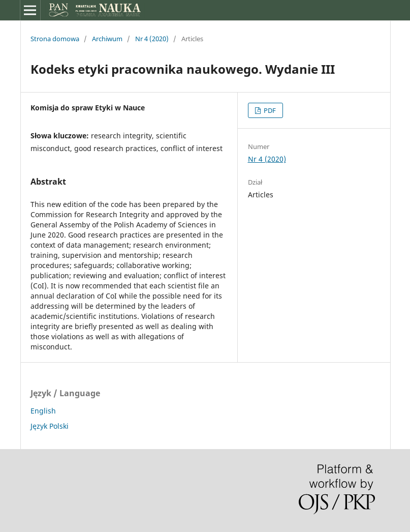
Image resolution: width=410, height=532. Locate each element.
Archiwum (107, 39)
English (43, 411)
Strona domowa (55, 39)
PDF (269, 110)
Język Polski (50, 426)
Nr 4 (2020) (152, 39)
